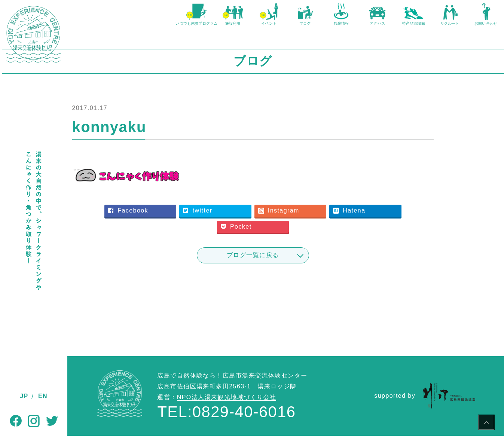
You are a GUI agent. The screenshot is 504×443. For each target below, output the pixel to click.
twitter (236, 218)
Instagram (311, 218)
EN (43, 396)
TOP (74, 326)
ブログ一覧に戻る (286, 262)
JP (24, 396)
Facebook (173, 218)
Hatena (376, 218)
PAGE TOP (486, 424)
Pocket (272, 234)
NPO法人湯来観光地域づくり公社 (227, 404)
